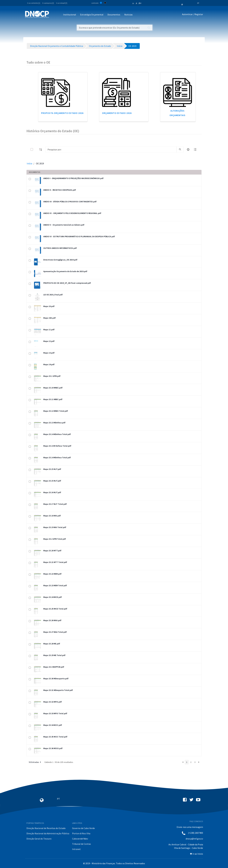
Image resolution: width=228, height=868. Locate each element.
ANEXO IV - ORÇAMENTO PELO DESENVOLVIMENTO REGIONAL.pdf (72, 213)
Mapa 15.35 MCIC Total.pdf (55, 737)
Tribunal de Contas (82, 844)
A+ (140, 3)
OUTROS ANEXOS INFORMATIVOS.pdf (60, 248)
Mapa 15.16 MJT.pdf (52, 492)
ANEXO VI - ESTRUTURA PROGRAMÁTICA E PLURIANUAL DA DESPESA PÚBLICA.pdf (79, 236)
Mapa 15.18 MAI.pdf (52, 516)
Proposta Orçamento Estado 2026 (62, 113)
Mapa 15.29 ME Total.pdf (54, 655)
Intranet (76, 849)
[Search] (111, 149)
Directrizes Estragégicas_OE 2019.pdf (60, 260)
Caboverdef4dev (80, 839)
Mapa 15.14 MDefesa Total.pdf (57, 434)
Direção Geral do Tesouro (39, 839)
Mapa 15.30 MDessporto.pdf (56, 679)
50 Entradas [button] (35, 762)
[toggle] (36, 149)
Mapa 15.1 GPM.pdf (52, 376)
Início (30, 163)
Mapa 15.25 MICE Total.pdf (55, 609)
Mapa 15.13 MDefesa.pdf (54, 423)
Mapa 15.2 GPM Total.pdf (55, 539)
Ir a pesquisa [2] (48, 3)
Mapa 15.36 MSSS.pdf (53, 748)
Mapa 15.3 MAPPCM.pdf (54, 667)
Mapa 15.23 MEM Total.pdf (55, 585)
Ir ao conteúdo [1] (34, 3)
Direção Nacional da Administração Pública (48, 833)
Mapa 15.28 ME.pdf (52, 644)
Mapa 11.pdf (49, 330)
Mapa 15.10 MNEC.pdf (53, 388)
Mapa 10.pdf (49, 306)
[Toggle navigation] (53, 15)
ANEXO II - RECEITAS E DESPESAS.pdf (60, 190)
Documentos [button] (114, 15)
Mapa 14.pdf (49, 364)
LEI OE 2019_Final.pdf (53, 295)
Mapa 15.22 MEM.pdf (52, 574)
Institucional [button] (70, 15)
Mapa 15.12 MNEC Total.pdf (56, 411)
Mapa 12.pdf (49, 341)
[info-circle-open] (188, 149)
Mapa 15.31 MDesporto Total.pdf (58, 690)
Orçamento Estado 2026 (117, 113)
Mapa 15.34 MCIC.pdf (53, 725)
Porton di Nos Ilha (81, 833)
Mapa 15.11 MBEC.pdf (53, 399)
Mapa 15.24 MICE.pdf (53, 597)
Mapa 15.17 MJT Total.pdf (55, 504)
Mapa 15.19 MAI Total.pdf (55, 527)
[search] (180, 149)
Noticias (128, 15)
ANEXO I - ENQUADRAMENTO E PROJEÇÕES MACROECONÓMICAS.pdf (73, 178)
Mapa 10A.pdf (50, 318)
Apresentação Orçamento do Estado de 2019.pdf (65, 271)
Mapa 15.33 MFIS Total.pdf (55, 713)
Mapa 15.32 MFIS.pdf (53, 702)
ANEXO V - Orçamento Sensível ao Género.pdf (64, 225)
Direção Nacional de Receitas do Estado (46, 828)
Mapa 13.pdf (49, 353)
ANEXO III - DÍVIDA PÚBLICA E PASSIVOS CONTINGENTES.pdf (70, 202)
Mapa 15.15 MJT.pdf (52, 469)
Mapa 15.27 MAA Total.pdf (55, 632)
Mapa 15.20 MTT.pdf (52, 551)
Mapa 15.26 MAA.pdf (52, 620)
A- (133, 3)
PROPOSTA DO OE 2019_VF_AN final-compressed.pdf (67, 283)
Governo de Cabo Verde (83, 828)
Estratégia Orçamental (92, 15)
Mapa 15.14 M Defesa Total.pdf (57, 446)
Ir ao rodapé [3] (62, 3)
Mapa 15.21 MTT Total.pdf (55, 562)
